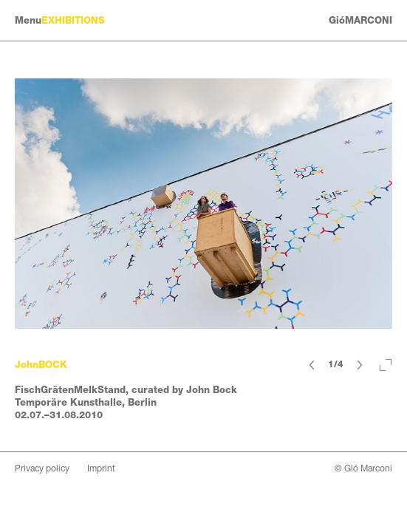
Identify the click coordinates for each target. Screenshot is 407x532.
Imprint (101, 468)
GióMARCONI (360, 20)
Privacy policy (42, 468)
